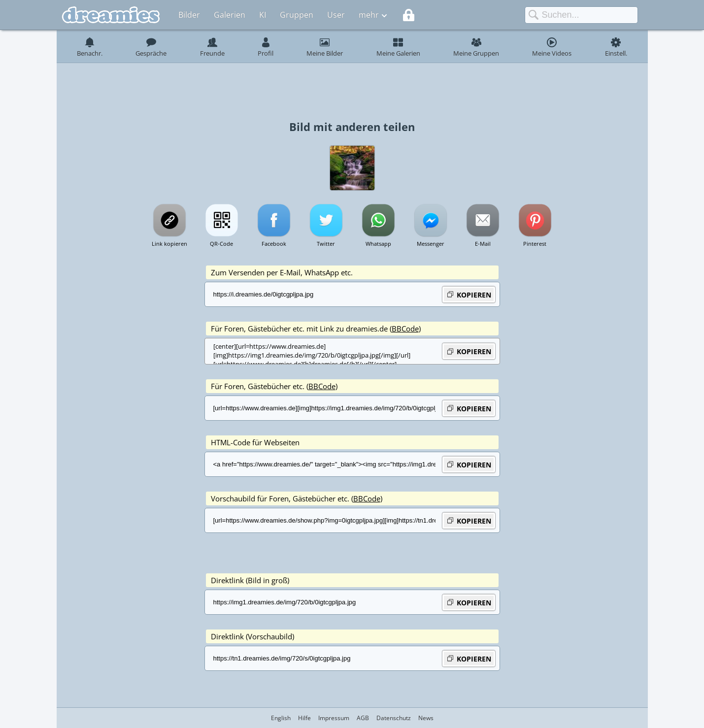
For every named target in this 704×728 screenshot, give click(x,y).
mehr (369, 15)
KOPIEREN (469, 294)
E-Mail (483, 244)
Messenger (431, 244)
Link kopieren (169, 244)
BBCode (405, 329)
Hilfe (304, 718)
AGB (363, 718)
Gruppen (297, 15)
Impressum (334, 718)
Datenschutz (394, 718)
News (426, 718)
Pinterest (535, 244)
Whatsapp (378, 244)
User (336, 15)
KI (263, 15)
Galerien (230, 15)
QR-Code (221, 244)
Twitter (326, 244)
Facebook (274, 244)
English (281, 718)
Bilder (189, 15)
